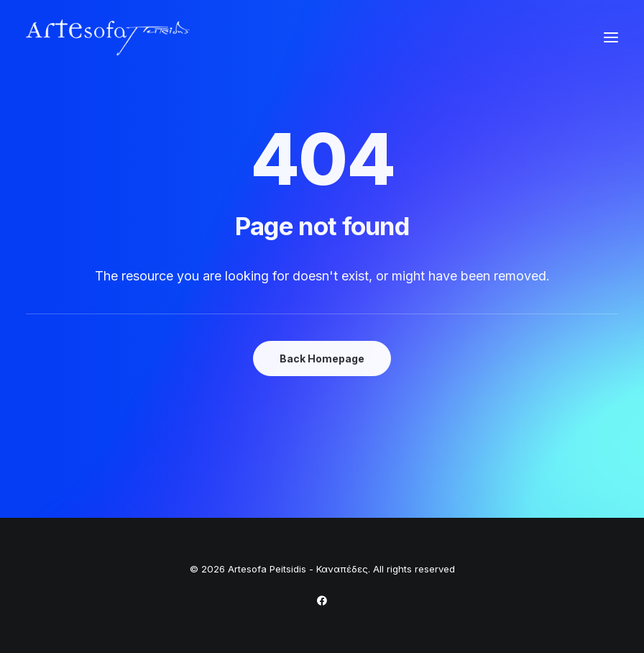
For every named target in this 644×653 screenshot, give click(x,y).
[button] (611, 37)
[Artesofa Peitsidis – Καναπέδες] (108, 37)
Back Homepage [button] (322, 359)
